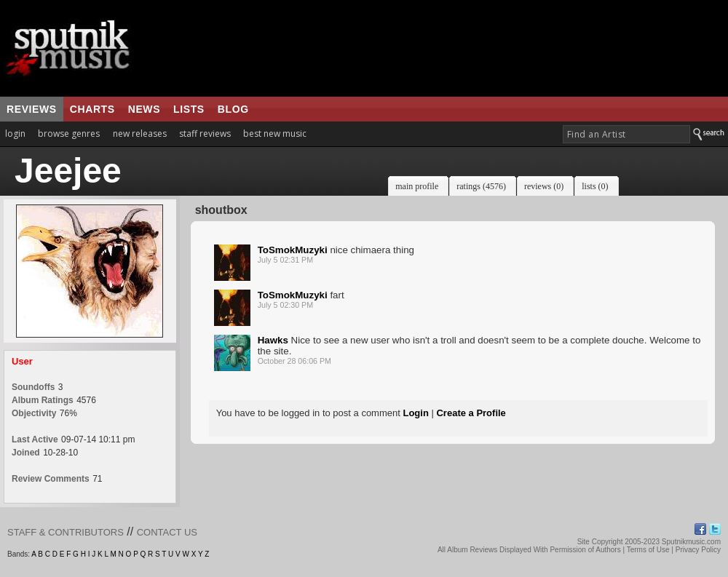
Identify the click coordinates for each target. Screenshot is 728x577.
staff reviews (205, 134)
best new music (275, 134)
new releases (140, 134)
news (144, 109)
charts (92, 109)
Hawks (273, 340)
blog (233, 109)
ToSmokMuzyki (293, 250)
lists (189, 109)
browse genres (69, 134)
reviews (32, 109)
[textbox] (626, 134)
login (15, 134)
